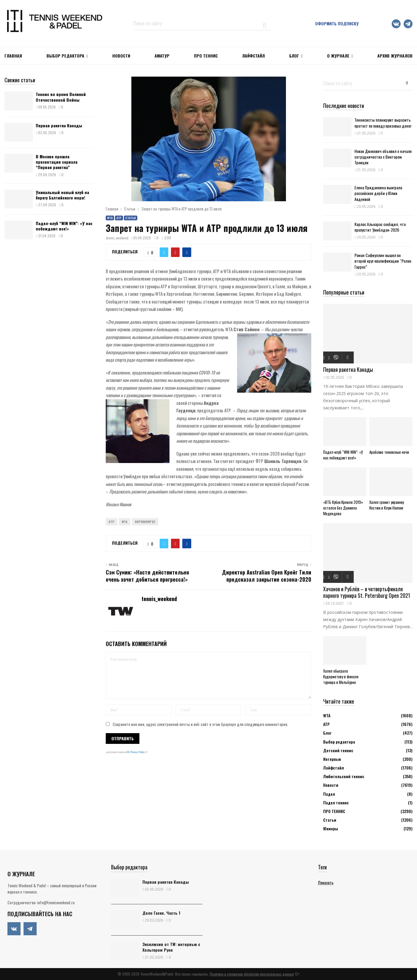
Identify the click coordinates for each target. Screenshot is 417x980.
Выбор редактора (65, 56)
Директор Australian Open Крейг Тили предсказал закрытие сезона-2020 (267, 576)
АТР (119, 218)
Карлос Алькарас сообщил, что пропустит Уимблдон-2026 (380, 227)
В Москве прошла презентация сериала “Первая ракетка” (57, 162)
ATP (112, 522)
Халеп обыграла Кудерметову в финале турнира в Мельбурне (341, 676)
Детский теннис (338, 750)
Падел (329, 794)
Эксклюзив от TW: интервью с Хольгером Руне (171, 947)
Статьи (131, 218)
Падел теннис (336, 802)
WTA (110, 218)
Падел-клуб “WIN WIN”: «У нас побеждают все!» (64, 226)
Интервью (332, 759)
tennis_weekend (117, 238)
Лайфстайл (334, 768)
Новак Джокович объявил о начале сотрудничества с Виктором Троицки (383, 157)
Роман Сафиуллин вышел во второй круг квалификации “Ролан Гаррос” (383, 261)
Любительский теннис (344, 776)
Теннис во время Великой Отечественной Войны (61, 97)
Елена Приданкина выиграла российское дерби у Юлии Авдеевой (378, 193)
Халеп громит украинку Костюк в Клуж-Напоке (387, 505)
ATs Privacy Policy (135, 752)
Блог (294, 56)
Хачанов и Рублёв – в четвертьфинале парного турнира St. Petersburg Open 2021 (367, 592)
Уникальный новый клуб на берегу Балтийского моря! (62, 195)
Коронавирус (145, 522)
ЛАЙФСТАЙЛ (253, 56)
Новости (331, 785)
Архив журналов (395, 56)
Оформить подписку (337, 23)
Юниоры (331, 828)
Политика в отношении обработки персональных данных (252, 974)
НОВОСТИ (121, 56)
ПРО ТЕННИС (206, 56)
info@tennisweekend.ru (56, 902)
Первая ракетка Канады (59, 125)
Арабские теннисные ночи (389, 452)
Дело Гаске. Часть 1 (161, 913)
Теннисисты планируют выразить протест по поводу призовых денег (383, 123)
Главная (13, 56)
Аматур (162, 56)
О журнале (338, 56)
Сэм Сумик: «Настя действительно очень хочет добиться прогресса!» (147, 576)
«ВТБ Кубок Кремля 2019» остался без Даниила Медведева (343, 508)
